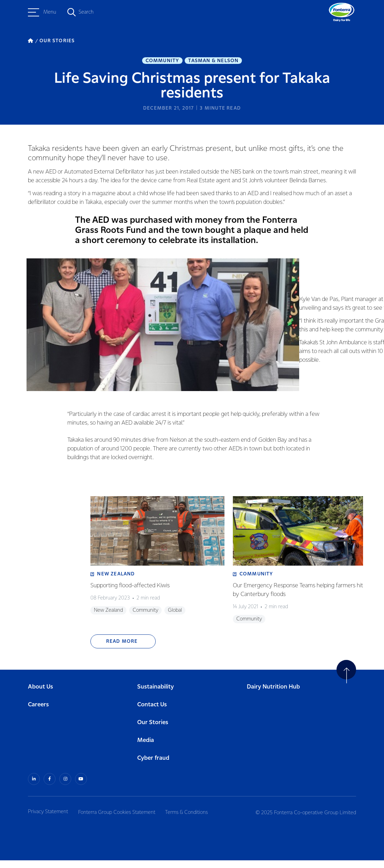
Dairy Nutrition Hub (273, 695)
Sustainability (156, 695)
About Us (40, 695)
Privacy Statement (48, 819)
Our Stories (153, 731)
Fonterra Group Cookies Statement (119, 819)
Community (163, 61)
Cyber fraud (153, 766)
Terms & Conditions (192, 819)
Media (146, 748)
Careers (38, 713)
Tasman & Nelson (213, 61)
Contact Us (152, 713)
